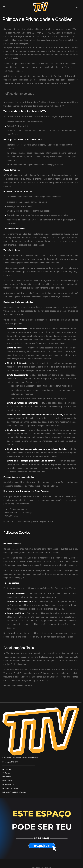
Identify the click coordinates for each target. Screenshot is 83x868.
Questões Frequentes (10, 788)
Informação (7, 769)
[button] (4, 7)
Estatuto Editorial (8, 784)
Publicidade (7, 777)
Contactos (6, 773)
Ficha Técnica (7, 781)
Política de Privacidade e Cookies (14, 792)
